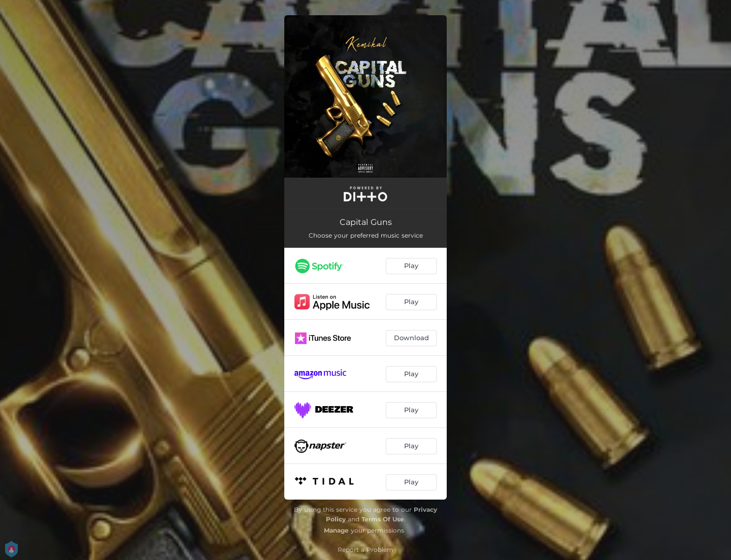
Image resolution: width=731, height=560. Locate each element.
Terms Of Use (383, 519)
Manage (336, 530)
